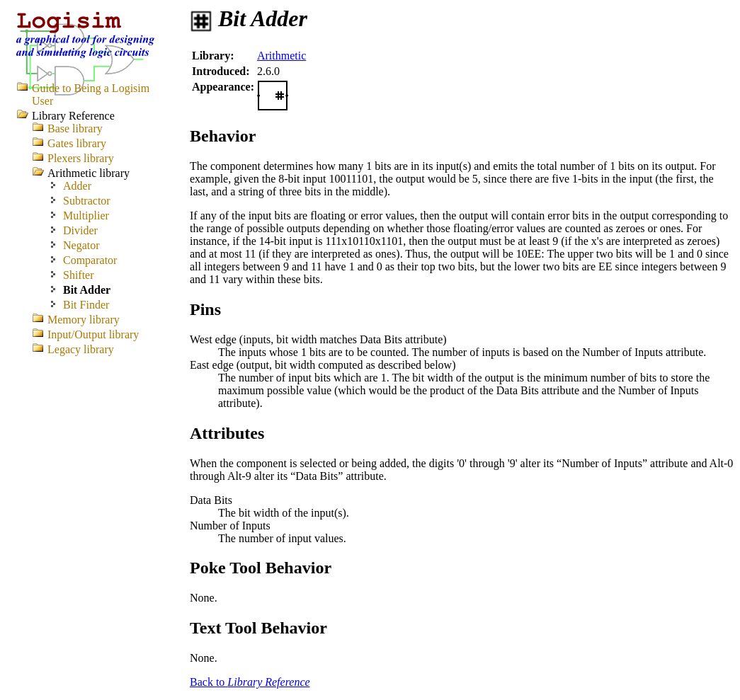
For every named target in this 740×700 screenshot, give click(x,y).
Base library (75, 128)
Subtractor (87, 201)
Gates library (77, 143)
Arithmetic (281, 56)
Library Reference (73, 116)
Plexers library (81, 158)
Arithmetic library (89, 173)
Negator (81, 245)
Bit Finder (86, 305)
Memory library (84, 320)
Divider (80, 230)
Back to (250, 682)
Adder (77, 186)
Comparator (90, 260)
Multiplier (86, 216)
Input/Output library (93, 334)
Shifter (79, 275)
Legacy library (81, 349)
